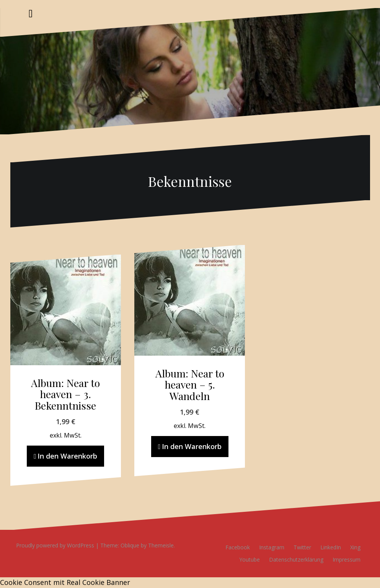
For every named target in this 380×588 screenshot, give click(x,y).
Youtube (250, 559)
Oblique (130, 545)
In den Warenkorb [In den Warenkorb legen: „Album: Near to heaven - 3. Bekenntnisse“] (67, 456)
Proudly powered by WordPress (55, 545)
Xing (355, 547)
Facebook (238, 547)
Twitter (302, 547)
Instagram (272, 547)
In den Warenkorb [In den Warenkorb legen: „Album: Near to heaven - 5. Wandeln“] (192, 446)
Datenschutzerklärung (296, 559)
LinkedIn (331, 547)
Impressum (347, 559)
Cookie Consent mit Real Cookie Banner (65, 582)
